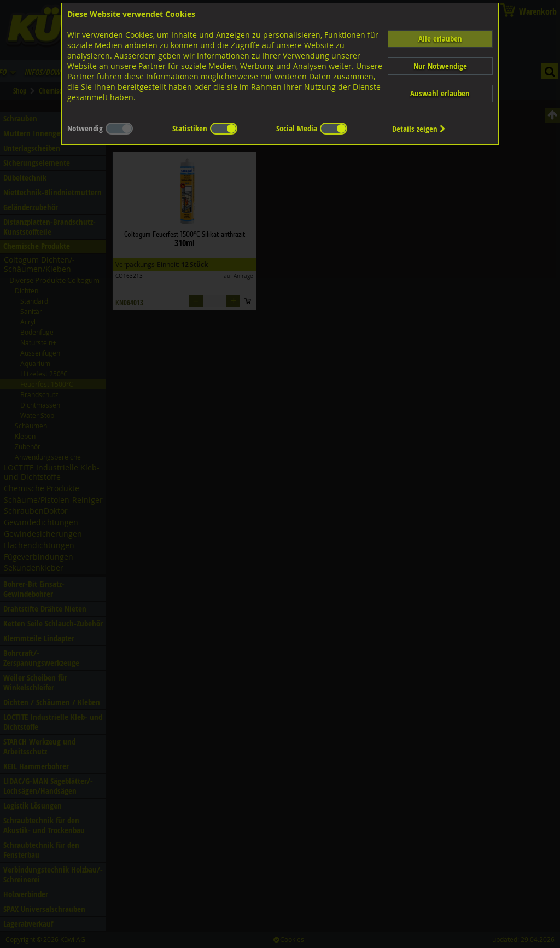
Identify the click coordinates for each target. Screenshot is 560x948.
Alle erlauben (440, 39)
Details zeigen (419, 129)
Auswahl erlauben (440, 93)
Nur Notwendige (440, 66)
